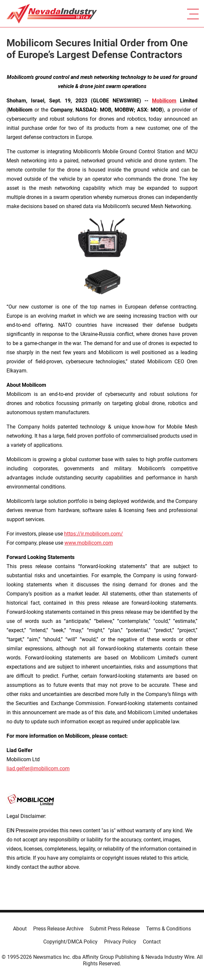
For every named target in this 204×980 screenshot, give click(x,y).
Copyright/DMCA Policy (70, 942)
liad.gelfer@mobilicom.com (38, 769)
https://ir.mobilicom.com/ (94, 534)
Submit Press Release (115, 929)
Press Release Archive (58, 929)
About (20, 929)
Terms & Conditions (169, 929)
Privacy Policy (120, 942)
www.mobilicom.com (89, 543)
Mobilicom (164, 101)
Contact (152, 942)
